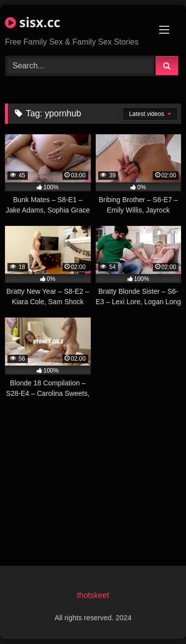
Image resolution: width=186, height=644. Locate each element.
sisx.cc (33, 22)
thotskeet (93, 595)
